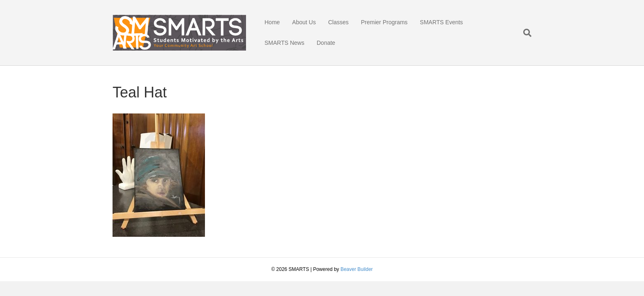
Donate (326, 43)
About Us (304, 22)
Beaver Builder (357, 269)
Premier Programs (384, 22)
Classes (338, 22)
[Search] (524, 33)
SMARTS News (284, 43)
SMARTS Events (441, 22)
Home (272, 22)
